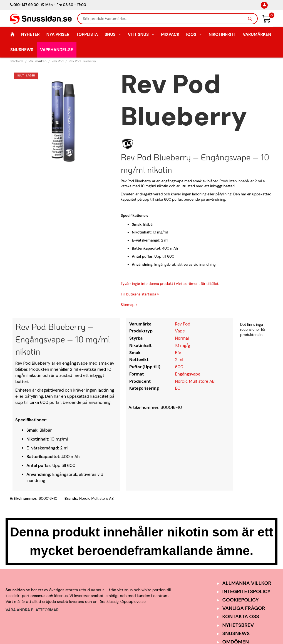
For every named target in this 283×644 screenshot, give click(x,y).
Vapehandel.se (57, 50)
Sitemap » (129, 305)
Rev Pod (183, 324)
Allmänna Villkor (247, 583)
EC (178, 388)
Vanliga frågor (244, 608)
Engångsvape (188, 374)
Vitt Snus (141, 34)
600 (179, 367)
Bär (178, 353)
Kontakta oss (241, 616)
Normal (182, 338)
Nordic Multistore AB (195, 381)
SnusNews (22, 50)
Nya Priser (58, 34)
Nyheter (30, 34)
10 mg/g (182, 345)
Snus (113, 34)
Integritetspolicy (247, 591)
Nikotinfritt (222, 34)
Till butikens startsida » (140, 294)
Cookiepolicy (241, 600)
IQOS (194, 34)
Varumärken (257, 34)
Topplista (87, 34)
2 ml (179, 360)
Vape (180, 331)
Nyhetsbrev (238, 625)
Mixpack (170, 34)
